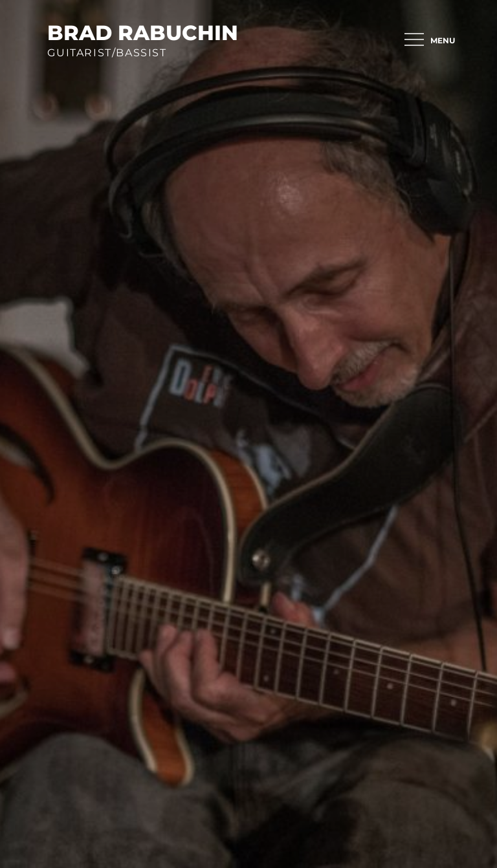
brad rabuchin (143, 33)
